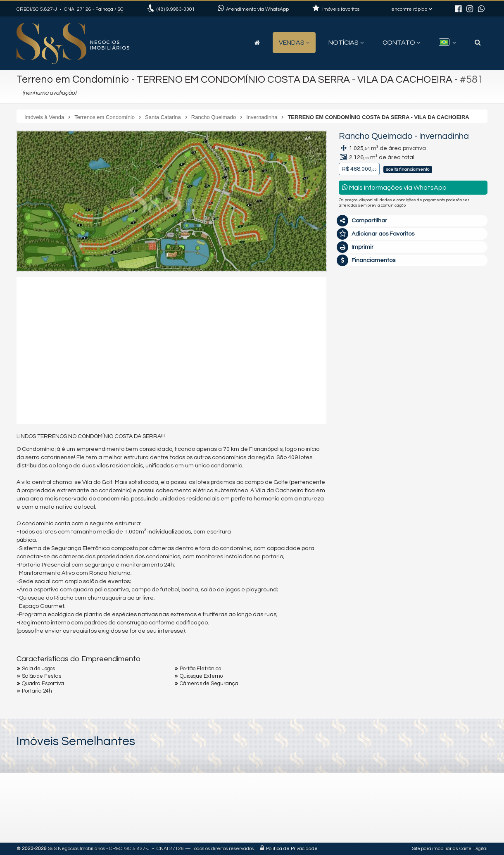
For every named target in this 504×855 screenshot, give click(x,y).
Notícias (346, 43)
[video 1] (171, 349)
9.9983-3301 (176, 9)
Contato (401, 43)
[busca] (478, 43)
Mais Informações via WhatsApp (394, 187)
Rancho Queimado (376, 136)
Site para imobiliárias (435, 849)
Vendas (294, 43)
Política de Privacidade (292, 849)
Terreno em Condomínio (73, 79)
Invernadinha (444, 136)
